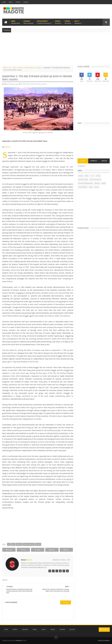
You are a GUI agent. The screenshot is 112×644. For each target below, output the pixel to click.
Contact (26, 2)
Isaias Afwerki (83, 187)
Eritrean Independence (85, 183)
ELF (10, 68)
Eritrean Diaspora (95, 180)
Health (104, 183)
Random (104, 161)
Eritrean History (30, 68)
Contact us (104, 630)
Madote (19, 641)
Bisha (87, 176)
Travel (35, 630)
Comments (94, 161)
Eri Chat (72, 630)
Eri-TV (78, 22)
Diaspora (25, 630)
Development (44, 22)
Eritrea (20, 68)
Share (23, 550)
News (15, 22)
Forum (68, 22)
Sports (97, 187)
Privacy (100, 641)
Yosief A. (8, 147)
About (11, 2)
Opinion (28, 22)
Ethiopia (97, 183)
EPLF (15, 68)
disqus (66, 602)
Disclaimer (107, 641)
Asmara (81, 176)
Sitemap (18, 2)
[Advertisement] (56, 50)
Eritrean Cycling (83, 180)
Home (4, 2)
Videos (58, 22)
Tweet (9, 550)
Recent (83, 161)
